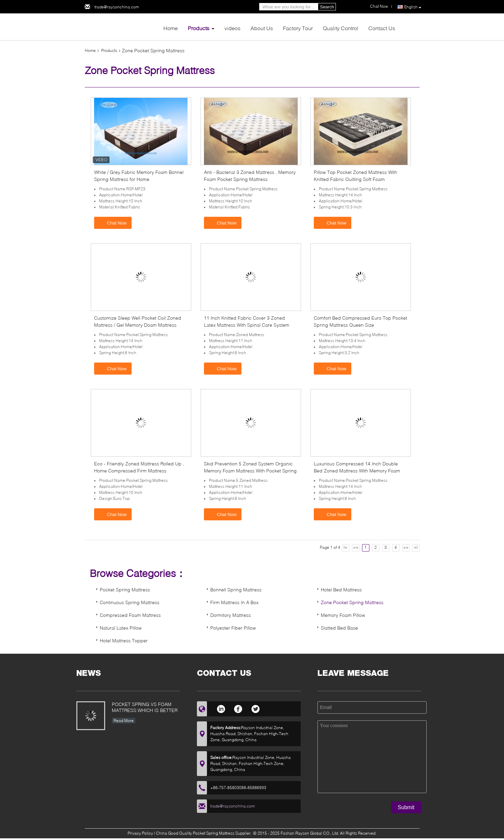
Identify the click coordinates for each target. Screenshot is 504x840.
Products (199, 28)
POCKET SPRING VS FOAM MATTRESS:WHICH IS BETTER (145, 707)
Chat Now (114, 222)
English (413, 7)
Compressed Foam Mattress (130, 615)
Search (327, 7)
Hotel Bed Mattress (341, 590)
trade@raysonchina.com (117, 7)
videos (232, 28)
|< (345, 547)
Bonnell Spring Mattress (236, 590)
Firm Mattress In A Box (234, 602)
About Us (262, 28)
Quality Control (341, 28)
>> (406, 547)
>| (416, 547)
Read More (124, 721)
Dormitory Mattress (231, 615)
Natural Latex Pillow (121, 628)
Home (171, 28)
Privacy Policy (140, 833)
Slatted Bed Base (339, 628)
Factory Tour (298, 28)
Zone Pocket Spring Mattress (352, 602)
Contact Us (382, 28)
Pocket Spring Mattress (125, 590)
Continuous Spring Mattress (130, 602)
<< (356, 547)
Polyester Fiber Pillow (233, 628)
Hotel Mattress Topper (124, 640)
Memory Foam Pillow (343, 615)
